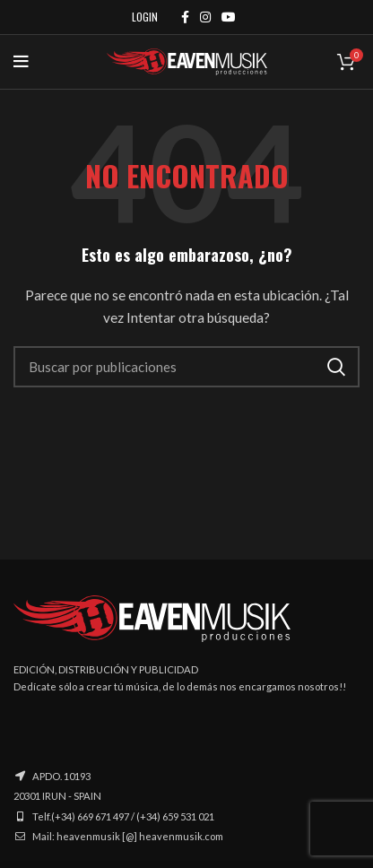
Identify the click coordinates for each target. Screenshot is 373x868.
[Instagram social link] (205, 17)
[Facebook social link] (185, 17)
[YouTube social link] (229, 17)
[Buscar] (186, 367)
